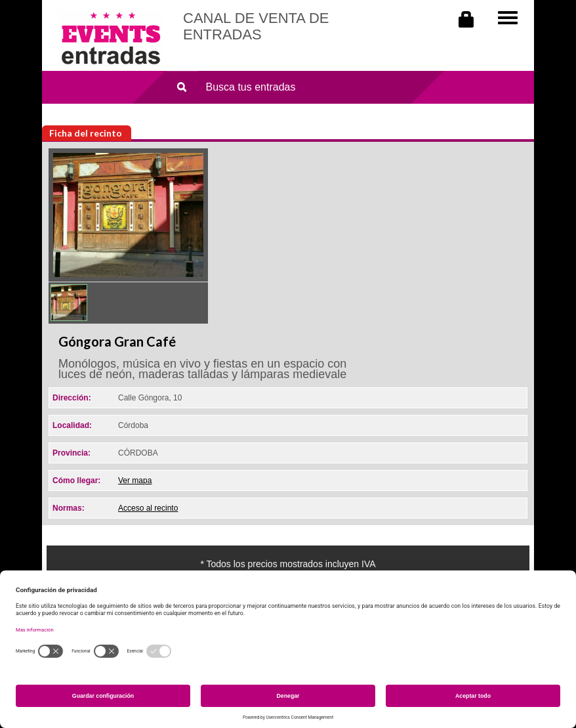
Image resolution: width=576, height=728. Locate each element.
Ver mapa (135, 481)
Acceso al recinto (148, 508)
